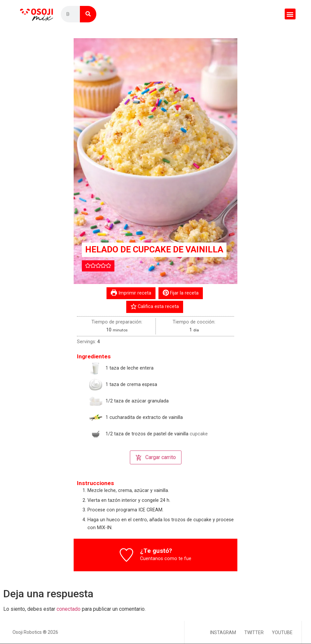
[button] (290, 14)
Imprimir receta (131, 293)
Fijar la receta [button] (181, 293)
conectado (69, 609)
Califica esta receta (155, 307)
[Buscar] (88, 14)
